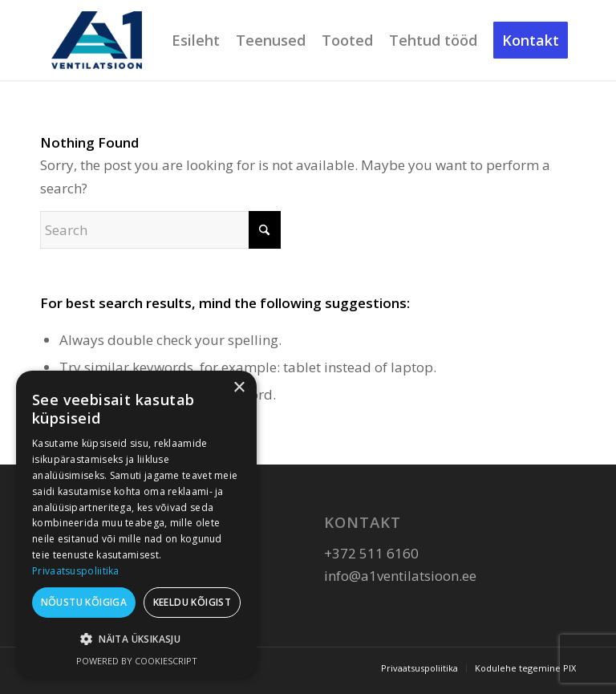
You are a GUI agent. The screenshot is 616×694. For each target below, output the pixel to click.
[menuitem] (196, 40)
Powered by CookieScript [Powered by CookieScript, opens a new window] (137, 661)
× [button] (239, 388)
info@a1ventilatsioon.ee (400, 576)
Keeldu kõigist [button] (192, 602)
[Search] (160, 230)
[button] (136, 639)
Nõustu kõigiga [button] (84, 602)
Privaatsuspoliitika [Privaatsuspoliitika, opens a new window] (76, 571)
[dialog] (136, 524)
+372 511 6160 (371, 553)
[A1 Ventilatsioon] (97, 40)
